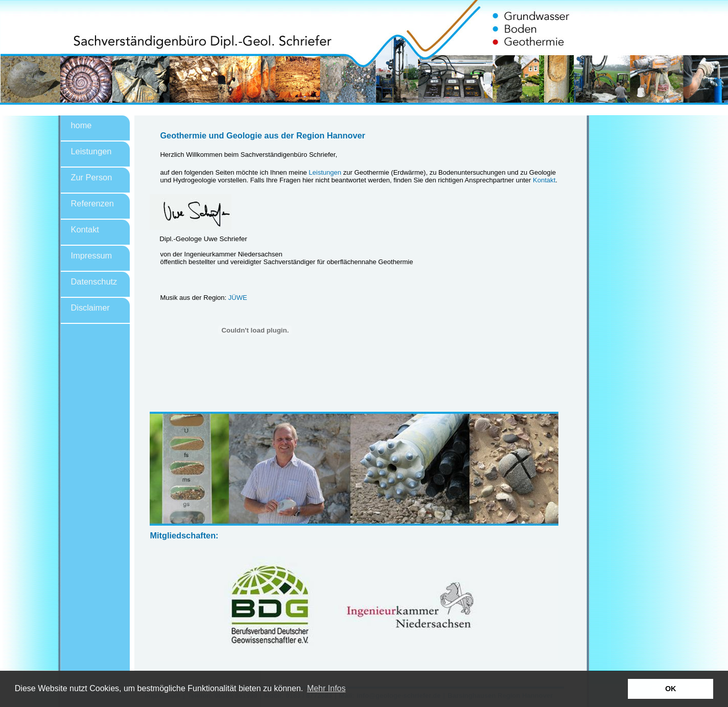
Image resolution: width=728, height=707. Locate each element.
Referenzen (92, 203)
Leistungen (91, 151)
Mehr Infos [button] (326, 688)
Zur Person (92, 177)
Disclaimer (90, 308)
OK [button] (671, 689)
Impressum (92, 255)
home (81, 125)
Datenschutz (94, 281)
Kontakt (85, 229)
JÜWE (238, 298)
